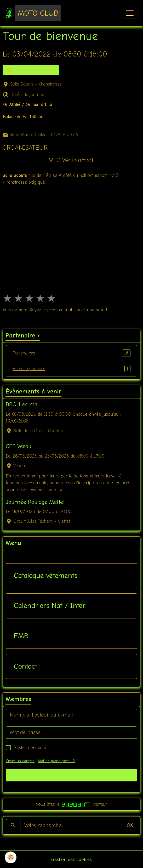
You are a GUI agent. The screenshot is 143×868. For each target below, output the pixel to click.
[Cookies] (11, 857)
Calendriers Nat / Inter (50, 606)
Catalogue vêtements (46, 576)
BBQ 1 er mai (22, 404)
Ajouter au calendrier (31, 70)
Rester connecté (30, 747)
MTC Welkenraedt (72, 160)
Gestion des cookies (71, 859)
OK (130, 825)
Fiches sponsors (71, 369)
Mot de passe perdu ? (56, 761)
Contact (25, 666)
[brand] (33, 13)
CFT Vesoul (19, 446)
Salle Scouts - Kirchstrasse (36, 84)
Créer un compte (20, 761)
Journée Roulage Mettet (35, 502)
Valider (71, 775)
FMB (21, 636)
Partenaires (71, 353)
